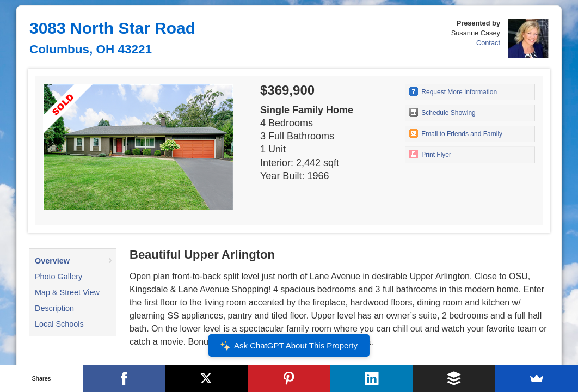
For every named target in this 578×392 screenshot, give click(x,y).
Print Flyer (430, 154)
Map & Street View (67, 292)
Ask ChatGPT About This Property (289, 346)
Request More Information (453, 91)
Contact (488, 43)
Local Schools (59, 324)
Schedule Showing (442, 112)
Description (54, 308)
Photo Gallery (59, 277)
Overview (52, 261)
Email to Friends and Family (456, 133)
